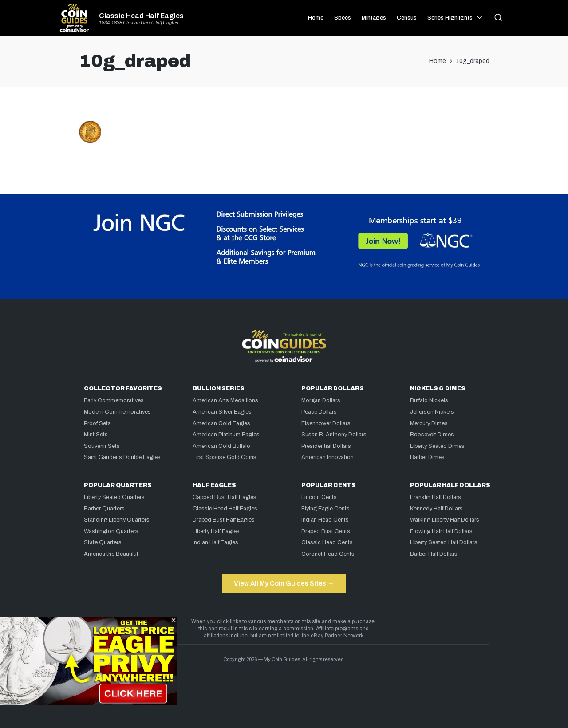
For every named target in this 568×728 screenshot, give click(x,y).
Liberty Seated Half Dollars (444, 542)
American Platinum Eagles (226, 435)
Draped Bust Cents (326, 531)
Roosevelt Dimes (432, 435)
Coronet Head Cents (328, 554)
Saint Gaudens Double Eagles (122, 457)
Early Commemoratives (114, 400)
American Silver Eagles (222, 412)
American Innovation (327, 457)
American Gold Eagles (221, 423)
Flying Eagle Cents (325, 509)
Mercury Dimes (429, 423)
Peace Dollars (319, 412)
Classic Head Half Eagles (141, 16)
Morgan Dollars (321, 400)
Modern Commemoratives (117, 412)
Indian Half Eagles (215, 542)
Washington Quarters (111, 531)
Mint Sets (96, 435)
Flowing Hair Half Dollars (441, 531)
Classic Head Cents (327, 542)
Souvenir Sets (102, 446)
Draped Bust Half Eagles (224, 520)
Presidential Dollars (326, 446)
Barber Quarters (104, 509)
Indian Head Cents (325, 520)
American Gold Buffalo (221, 446)
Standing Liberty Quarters (117, 520)
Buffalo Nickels (429, 400)
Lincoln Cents (319, 497)
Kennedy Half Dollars (436, 509)
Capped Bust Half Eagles (225, 497)
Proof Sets (97, 423)
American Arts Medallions (225, 400)
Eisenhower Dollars (326, 423)
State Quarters (103, 542)
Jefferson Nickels (432, 412)
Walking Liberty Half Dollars (445, 520)
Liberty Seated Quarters (114, 497)
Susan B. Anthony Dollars (334, 435)
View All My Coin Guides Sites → (284, 583)
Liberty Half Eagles (216, 531)
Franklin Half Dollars (436, 497)
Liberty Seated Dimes (437, 446)
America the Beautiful (111, 554)
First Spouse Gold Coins (225, 457)
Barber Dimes (427, 457)
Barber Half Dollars (434, 554)
